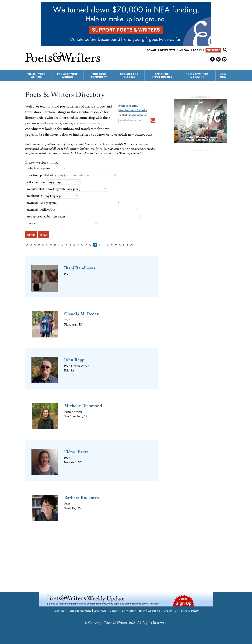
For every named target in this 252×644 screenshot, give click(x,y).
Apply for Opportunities (162, 76)
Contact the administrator (133, 115)
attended (32, 202)
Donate (152, 50)
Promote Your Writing (68, 76)
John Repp (74, 360)
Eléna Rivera (76, 452)
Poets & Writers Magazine (197, 76)
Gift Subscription (80, 611)
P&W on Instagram (224, 59)
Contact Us (171, 611)
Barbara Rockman (82, 498)
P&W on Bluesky (218, 59)
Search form (225, 50)
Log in (197, 50)
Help (142, 611)
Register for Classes (129, 76)
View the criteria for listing (133, 110)
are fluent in (34, 196)
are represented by (38, 216)
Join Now (223, 76)
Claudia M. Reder (81, 314)
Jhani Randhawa (80, 268)
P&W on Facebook (213, 59)
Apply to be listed (128, 106)
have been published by (42, 175)
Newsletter (168, 50)
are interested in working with (46, 189)
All (132, 245)
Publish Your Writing (36, 76)
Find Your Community (99, 76)
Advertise (100, 611)
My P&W (184, 50)
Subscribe (213, 50)
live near (32, 223)
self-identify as (36, 182)
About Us (154, 611)
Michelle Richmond (83, 406)
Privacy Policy (190, 611)
